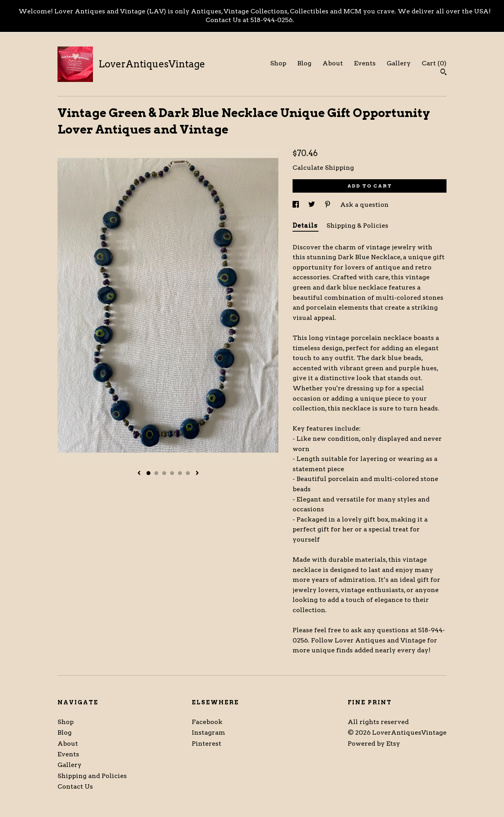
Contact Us (75, 786)
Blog (304, 63)
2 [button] (156, 473)
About (333, 63)
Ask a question (364, 205)
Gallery (399, 63)
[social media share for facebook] (296, 205)
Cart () (434, 63)
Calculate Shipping (323, 168)
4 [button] (172, 473)
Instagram (208, 733)
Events (365, 63)
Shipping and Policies (92, 776)
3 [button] (164, 473)
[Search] (444, 73)
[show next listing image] (197, 473)
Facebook (207, 722)
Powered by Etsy (374, 744)
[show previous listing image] (139, 473)
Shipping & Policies (357, 226)
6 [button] (188, 473)
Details (306, 226)
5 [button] (180, 473)
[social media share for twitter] (312, 205)
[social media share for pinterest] (328, 205)
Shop (278, 63)
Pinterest (207, 744)
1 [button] (148, 473)
